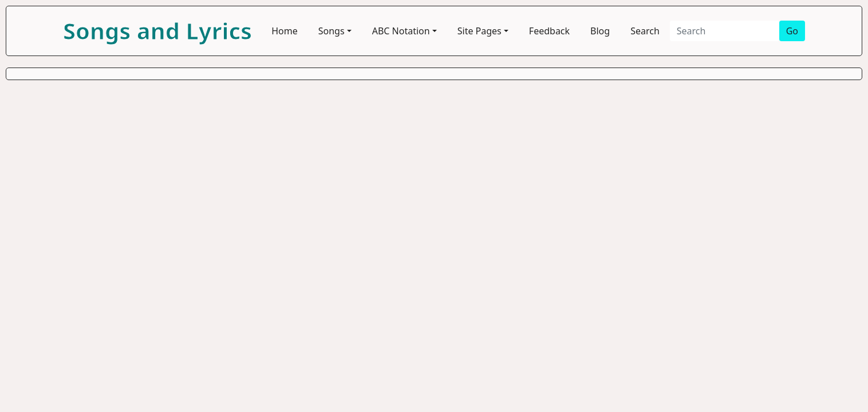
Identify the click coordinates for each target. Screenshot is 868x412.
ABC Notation (401, 31)
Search (645, 31)
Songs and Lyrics (157, 31)
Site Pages (480, 31)
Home (285, 31)
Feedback (549, 31)
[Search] (725, 31)
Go (792, 31)
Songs (332, 31)
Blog (600, 31)
